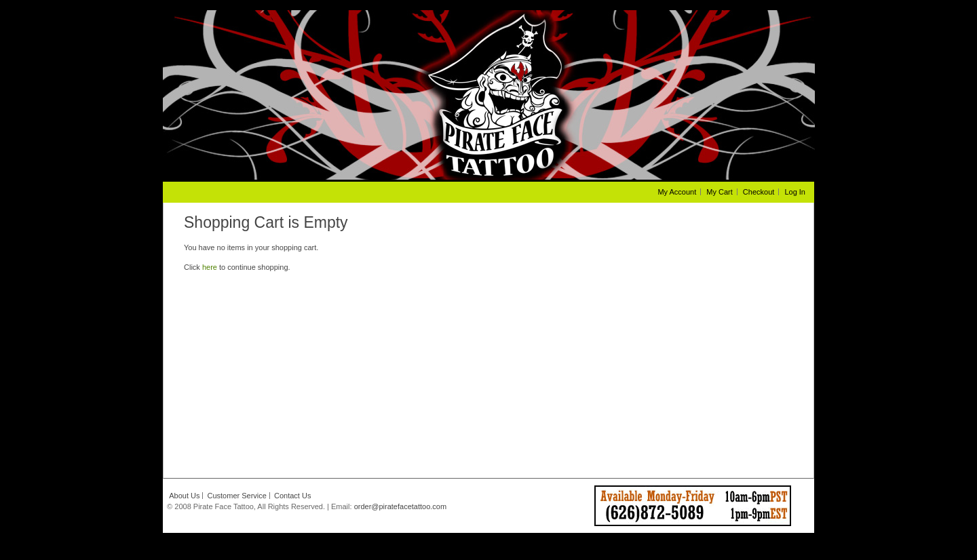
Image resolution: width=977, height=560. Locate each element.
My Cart (720, 192)
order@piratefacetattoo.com (401, 506)
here (210, 267)
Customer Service (237, 496)
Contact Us (292, 496)
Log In (795, 192)
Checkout (759, 192)
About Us (184, 496)
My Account (677, 192)
